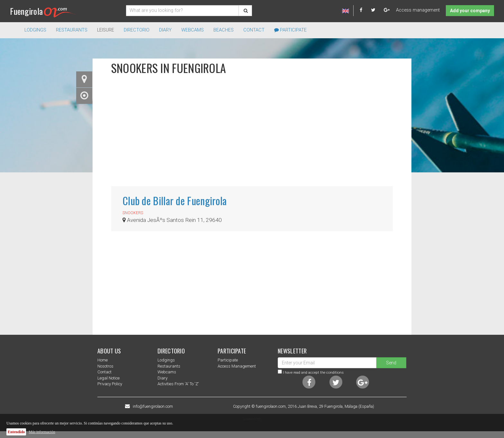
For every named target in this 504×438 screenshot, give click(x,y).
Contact (254, 30)
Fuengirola (43, 11)
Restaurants (169, 366)
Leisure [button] (106, 30)
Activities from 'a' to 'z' (178, 384)
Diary (165, 30)
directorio (137, 30)
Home (103, 360)
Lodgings (166, 360)
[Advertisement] (252, 135)
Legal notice (108, 378)
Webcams (193, 30)
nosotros (105, 366)
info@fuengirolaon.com (153, 406)
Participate (290, 30)
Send (391, 363)
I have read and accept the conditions (313, 372)
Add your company (470, 11)
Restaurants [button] (72, 30)
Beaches (224, 30)
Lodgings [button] (35, 30)
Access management (418, 10)
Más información (42, 432)
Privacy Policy (110, 384)
